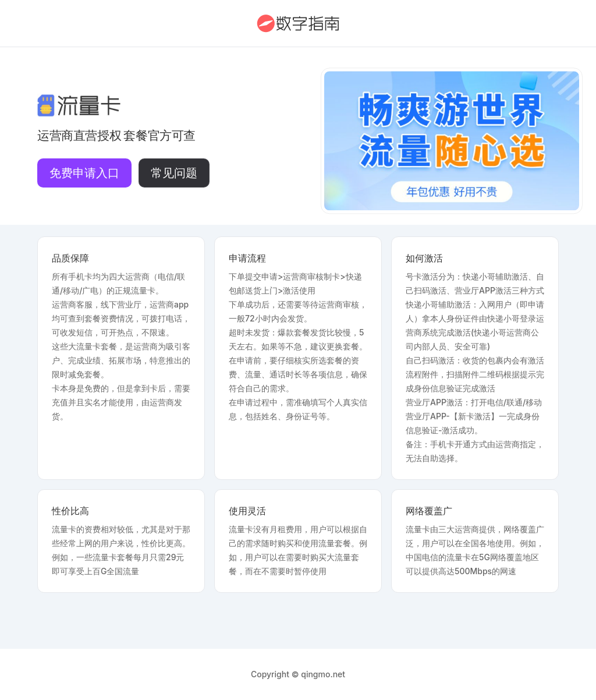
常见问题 (174, 173)
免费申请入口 (84, 173)
